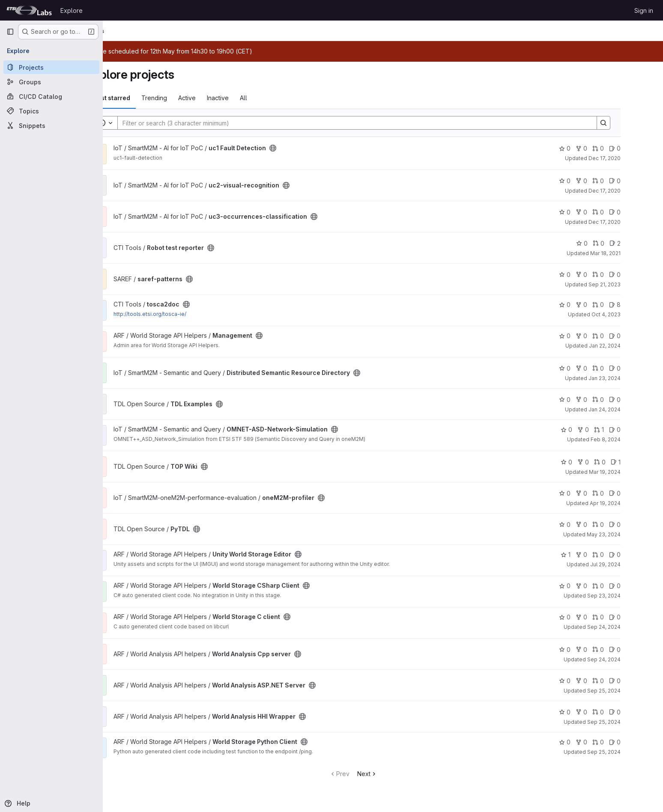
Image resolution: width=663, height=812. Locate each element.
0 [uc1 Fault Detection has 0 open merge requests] (628, 148)
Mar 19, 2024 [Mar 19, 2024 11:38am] (634, 472)
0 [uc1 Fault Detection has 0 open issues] (644, 148)
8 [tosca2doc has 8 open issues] (644, 305)
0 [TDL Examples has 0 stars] (594, 400)
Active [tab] (217, 98)
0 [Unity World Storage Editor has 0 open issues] (644, 555)
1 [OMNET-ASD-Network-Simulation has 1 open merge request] (629, 430)
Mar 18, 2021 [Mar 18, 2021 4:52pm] (635, 253)
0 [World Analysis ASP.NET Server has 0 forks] (611, 681)
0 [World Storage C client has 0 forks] (611, 617)
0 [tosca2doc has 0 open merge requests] (628, 305)
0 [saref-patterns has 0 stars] (594, 275)
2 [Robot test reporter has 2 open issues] (645, 243)
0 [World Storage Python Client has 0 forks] (611, 742)
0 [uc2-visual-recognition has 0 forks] (611, 181)
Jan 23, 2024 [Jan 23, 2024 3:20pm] (634, 378)
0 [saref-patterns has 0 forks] (611, 275)
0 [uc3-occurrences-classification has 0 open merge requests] (628, 212)
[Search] (382, 123)
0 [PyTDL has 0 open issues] (644, 525)
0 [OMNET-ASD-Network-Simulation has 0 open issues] (644, 430)
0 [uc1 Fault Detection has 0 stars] (594, 148)
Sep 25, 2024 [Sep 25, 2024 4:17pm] (633, 752)
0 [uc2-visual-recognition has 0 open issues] (644, 181)
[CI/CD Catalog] (51, 96)
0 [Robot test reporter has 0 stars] (611, 243)
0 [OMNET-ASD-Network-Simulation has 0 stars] (596, 430)
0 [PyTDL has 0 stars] (594, 525)
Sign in (644, 10)
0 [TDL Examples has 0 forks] (611, 400)
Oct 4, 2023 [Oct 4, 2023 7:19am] (636, 314)
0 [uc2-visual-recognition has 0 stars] (594, 181)
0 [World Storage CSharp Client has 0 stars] (594, 586)
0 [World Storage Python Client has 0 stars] (594, 742)
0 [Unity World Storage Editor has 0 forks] (611, 555)
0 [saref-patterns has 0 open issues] (644, 275)
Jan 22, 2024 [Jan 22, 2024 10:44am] (634, 346)
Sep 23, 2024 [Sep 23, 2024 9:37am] (633, 596)
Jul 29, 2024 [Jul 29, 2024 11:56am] (635, 564)
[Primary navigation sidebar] (10, 32)
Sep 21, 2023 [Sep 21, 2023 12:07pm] (634, 284)
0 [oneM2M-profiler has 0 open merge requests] (628, 493)
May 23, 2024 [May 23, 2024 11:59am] (633, 534)
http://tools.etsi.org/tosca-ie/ (179, 314)
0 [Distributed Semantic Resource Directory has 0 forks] (611, 368)
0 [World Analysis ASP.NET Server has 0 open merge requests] (628, 681)
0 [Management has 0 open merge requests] (628, 336)
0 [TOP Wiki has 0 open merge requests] (629, 462)
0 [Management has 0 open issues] (644, 336)
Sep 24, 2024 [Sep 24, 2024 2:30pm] (633, 627)
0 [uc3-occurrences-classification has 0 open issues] (644, 212)
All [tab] (273, 98)
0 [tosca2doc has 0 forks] (611, 305)
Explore (72, 10)
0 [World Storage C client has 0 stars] (594, 617)
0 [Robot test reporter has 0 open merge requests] (628, 243)
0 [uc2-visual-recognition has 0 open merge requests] (628, 181)
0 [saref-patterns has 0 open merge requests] (628, 275)
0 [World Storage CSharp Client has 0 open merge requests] (628, 586)
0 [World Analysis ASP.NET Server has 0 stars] (594, 681)
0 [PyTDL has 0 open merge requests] (628, 525)
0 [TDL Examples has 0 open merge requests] (628, 400)
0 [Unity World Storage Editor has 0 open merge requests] (628, 555)
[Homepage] (29, 10)
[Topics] (51, 111)
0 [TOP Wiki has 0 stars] (596, 462)
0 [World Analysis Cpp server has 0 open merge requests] (628, 650)
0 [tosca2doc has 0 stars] (594, 305)
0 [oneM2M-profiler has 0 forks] (611, 493)
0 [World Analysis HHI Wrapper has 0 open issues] (644, 712)
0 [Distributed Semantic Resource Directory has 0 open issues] (644, 368)
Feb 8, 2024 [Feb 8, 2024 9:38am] (635, 439)
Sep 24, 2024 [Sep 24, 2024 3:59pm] (633, 659)
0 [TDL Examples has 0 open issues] (644, 400)
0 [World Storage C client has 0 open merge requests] (628, 617)
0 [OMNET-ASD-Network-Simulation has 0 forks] (613, 430)
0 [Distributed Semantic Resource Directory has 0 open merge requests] (628, 368)
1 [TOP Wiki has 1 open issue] (645, 462)
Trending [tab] (184, 98)
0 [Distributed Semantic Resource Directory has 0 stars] (594, 368)
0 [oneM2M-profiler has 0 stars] (594, 493)
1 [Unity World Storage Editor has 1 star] (595, 555)
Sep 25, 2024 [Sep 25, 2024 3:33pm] (633, 722)
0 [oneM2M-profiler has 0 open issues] (644, 493)
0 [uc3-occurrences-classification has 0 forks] (611, 212)
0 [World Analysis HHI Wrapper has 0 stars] (594, 712)
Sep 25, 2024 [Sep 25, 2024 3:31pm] (633, 691)
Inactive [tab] (247, 98)
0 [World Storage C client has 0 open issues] (644, 617)
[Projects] (51, 67)
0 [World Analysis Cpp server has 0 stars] (594, 650)
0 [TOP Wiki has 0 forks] (613, 462)
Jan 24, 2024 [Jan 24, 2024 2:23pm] (634, 409)
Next (397, 774)
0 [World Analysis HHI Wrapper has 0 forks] (611, 712)
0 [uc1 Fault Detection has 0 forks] (611, 148)
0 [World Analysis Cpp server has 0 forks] (611, 650)
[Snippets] (51, 125)
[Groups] (51, 82)
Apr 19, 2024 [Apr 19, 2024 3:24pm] (635, 503)
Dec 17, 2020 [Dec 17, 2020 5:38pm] (634, 191)
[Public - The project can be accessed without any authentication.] (302, 148)
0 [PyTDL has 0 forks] (611, 525)
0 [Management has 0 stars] (594, 336)
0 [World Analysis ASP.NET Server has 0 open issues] (644, 681)
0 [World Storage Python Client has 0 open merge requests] (628, 742)
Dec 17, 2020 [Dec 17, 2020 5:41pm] (634, 222)
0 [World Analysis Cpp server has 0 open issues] (644, 650)
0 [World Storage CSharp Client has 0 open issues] (644, 586)
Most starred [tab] (140, 98)
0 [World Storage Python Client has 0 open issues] (644, 742)
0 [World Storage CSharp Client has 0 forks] (611, 586)
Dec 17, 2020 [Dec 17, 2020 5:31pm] (634, 158)
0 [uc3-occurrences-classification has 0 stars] (594, 212)
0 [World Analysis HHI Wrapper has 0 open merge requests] (628, 712)
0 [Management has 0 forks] (611, 336)
